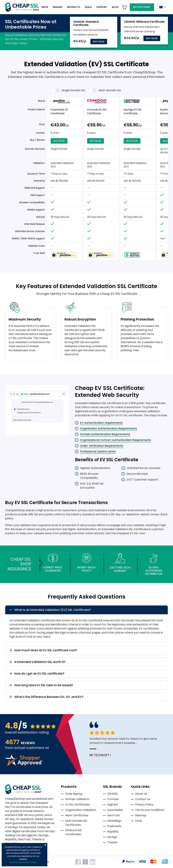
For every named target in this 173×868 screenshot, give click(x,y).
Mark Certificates (77, 815)
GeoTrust (114, 815)
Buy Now (99, 42)
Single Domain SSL (69, 90)
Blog (115, 7)
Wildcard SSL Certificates (74, 832)
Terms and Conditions (150, 810)
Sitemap (141, 815)
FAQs (139, 821)
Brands (58, 7)
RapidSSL (113, 832)
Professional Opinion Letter (98, 451)
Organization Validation (81, 810)
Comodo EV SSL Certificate (97, 111)
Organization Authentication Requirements (108, 429)
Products (74, 7)
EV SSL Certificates (78, 805)
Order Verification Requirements (102, 446)
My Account (142, 7)
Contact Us (143, 799)
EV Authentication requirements (101, 423)
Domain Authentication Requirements (105, 434)
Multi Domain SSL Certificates (76, 823)
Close (45, 845)
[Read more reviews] (24, 765)
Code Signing (74, 794)
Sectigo (112, 837)
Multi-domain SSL (105, 90)
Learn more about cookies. (23, 862)
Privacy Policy (144, 805)
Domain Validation (77, 799)
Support (102, 7)
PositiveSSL (114, 826)
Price (45, 7)
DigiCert (113, 805)
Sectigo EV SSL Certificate (133, 111)
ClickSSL (113, 794)
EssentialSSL (115, 810)
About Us (141, 794)
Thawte (112, 842)
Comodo (113, 799)
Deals (88, 7)
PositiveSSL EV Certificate (59, 111)
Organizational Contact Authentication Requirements (116, 440)
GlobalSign (114, 821)
